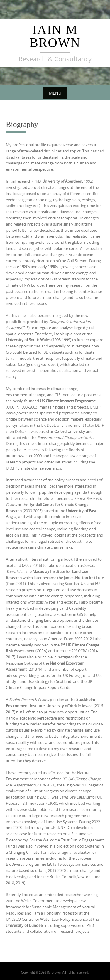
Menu (55, 93)
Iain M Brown (55, 36)
